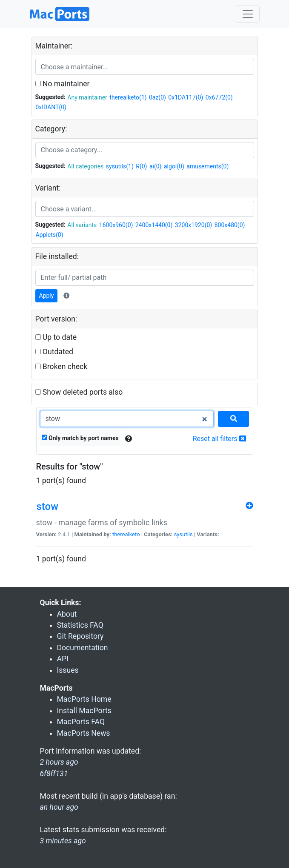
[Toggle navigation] (248, 14)
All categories (85, 166)
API (63, 659)
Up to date (56, 337)
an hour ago (59, 807)
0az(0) (157, 97)
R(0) (141, 166)
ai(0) (156, 166)
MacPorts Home (84, 699)
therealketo (126, 534)
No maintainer (63, 84)
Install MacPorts (84, 711)
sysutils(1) (120, 166)
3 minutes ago (63, 841)
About (67, 614)
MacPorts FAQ (81, 722)
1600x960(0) (116, 225)
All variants (82, 225)
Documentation (83, 648)
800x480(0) (230, 225)
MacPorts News (84, 733)
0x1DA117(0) (186, 97)
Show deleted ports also (79, 392)
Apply (47, 296)
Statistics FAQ (80, 625)
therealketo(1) (128, 97)
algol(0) (174, 166)
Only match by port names (80, 438)
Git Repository (80, 636)
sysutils (183, 534)
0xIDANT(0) (51, 107)
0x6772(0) (219, 97)
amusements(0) (207, 166)
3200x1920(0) (193, 225)
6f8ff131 (54, 774)
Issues (68, 670)
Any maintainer (87, 97)
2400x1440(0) (154, 225)
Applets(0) (50, 235)
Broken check (62, 367)
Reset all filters (219, 439)
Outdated (54, 352)
